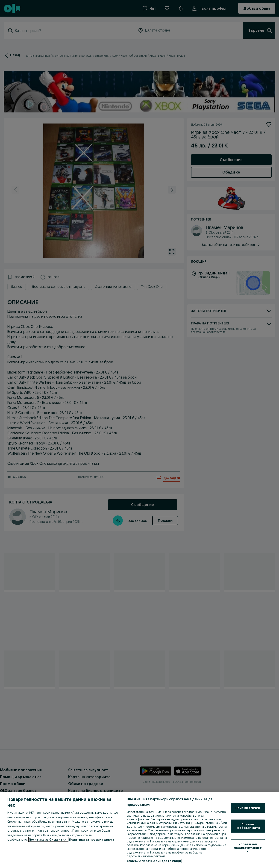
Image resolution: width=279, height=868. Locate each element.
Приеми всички (248, 808)
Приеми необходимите (248, 826)
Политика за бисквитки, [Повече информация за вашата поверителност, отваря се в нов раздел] (48, 839)
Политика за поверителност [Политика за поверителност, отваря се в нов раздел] (92, 839)
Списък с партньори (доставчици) (154, 861)
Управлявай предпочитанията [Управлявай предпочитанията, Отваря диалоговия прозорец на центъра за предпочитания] (248, 848)
